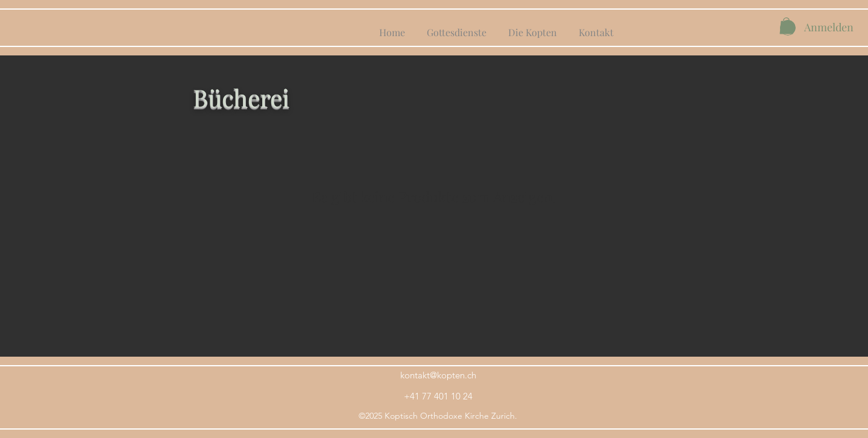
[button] (786, 26)
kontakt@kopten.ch (438, 375)
